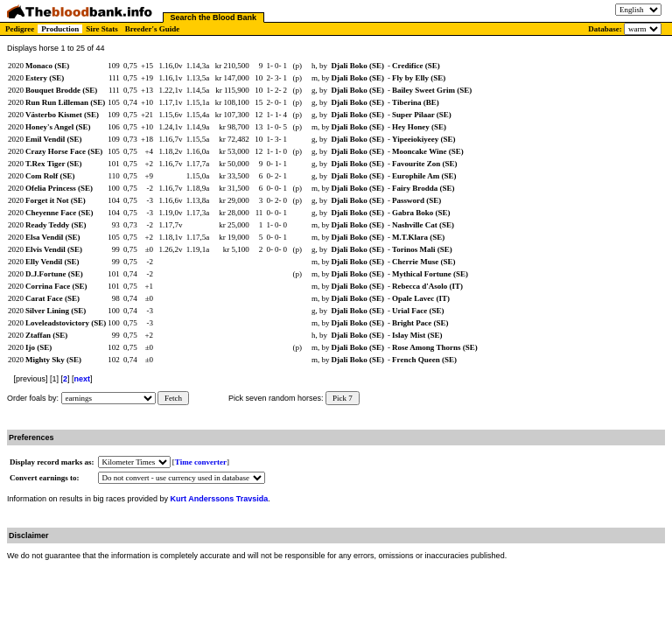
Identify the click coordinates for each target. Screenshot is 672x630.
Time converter (201, 462)
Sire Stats (102, 29)
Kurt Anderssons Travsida (220, 499)
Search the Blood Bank (214, 17)
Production (60, 29)
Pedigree (20, 29)
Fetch (173, 398)
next (83, 379)
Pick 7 (343, 398)
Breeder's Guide (153, 29)
